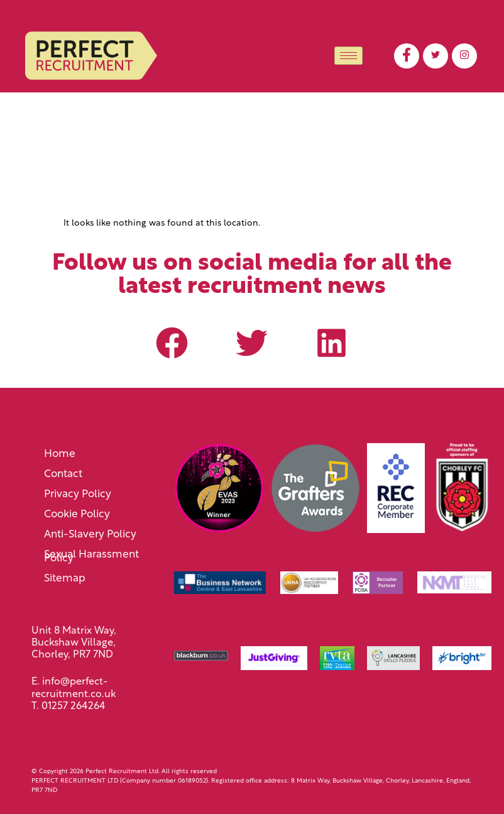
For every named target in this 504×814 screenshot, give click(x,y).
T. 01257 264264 (68, 707)
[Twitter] (436, 56)
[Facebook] (407, 56)
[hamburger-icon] (348, 56)
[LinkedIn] (464, 56)
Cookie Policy (77, 514)
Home (60, 454)
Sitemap (65, 579)
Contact (63, 474)
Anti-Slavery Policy (90, 535)
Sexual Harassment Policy (91, 557)
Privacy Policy (78, 494)
